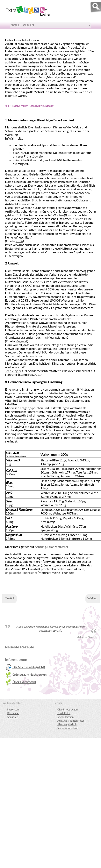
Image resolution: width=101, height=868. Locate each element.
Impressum (13, 710)
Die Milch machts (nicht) (25, 667)
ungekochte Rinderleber (21, 573)
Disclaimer (13, 713)
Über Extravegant (21, 682)
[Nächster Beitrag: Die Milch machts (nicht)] (92, 598)
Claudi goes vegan (68, 710)
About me (12, 717)
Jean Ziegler (13, 371)
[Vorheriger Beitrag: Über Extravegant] (10, 598)
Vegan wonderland (68, 728)
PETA (19, 241)
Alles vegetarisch (67, 724)
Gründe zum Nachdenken (26, 674)
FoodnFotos (64, 713)
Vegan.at (21, 341)
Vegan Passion (65, 717)
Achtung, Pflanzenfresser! (52, 547)
